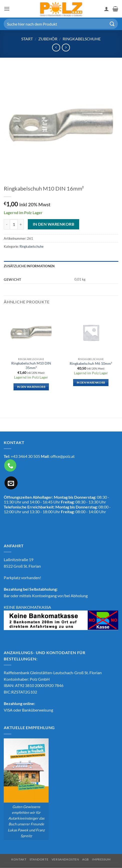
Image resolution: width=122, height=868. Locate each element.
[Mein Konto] (106, 9)
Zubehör (48, 39)
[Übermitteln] (112, 24)
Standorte (39, 859)
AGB (86, 859)
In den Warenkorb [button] (31, 387)
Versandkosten (65, 859)
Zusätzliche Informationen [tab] (29, 266)
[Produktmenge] (14, 224)
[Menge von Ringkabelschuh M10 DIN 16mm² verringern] (7, 224)
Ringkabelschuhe (82, 39)
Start (27, 39)
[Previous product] (66, 48)
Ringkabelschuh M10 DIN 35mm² (31, 366)
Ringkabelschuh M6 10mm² (91, 364)
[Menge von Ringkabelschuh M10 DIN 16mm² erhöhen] (21, 224)
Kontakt (19, 859)
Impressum (101, 859)
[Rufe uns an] (10, 465)
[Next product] (56, 48)
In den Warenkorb (53, 224)
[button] (7, 9)
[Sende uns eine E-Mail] (11, 483)
